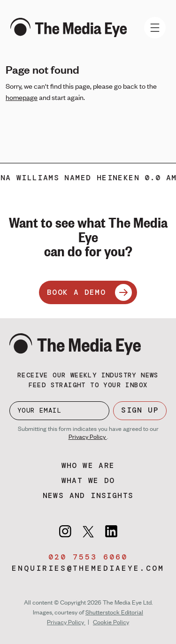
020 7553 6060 (88, 557)
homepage (22, 97)
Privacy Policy (88, 437)
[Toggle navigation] (155, 28)
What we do (88, 480)
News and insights (88, 495)
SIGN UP (140, 410)
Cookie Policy (111, 622)
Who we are (88, 465)
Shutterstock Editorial (114, 612)
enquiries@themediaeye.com (88, 568)
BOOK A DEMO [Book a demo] (89, 292)
